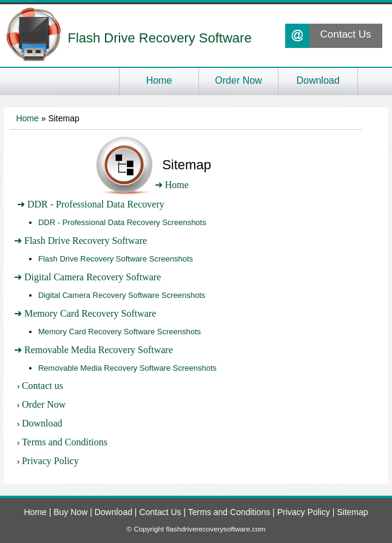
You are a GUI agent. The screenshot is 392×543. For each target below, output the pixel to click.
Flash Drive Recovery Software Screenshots (116, 259)
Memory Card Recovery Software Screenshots (120, 332)
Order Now (44, 404)
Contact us (42, 386)
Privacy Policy (50, 461)
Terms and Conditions (65, 442)
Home (27, 118)
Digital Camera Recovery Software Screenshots (122, 295)
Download (42, 423)
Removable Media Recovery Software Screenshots (127, 368)
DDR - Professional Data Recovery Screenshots (122, 222)
